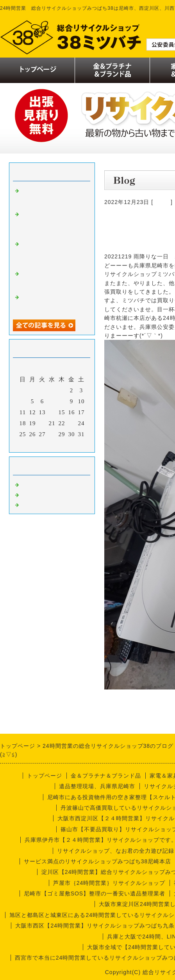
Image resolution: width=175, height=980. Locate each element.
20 (42, 423)
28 (52, 434)
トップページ (45, 776)
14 (52, 412)
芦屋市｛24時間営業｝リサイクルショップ (109, 883)
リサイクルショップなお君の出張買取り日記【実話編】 (52, 280)
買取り (162, 202)
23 (72, 423)
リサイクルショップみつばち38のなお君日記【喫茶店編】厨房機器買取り (52, 223)
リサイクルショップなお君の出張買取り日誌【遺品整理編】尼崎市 (52, 197)
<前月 (36, 444)
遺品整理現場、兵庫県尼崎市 (97, 786)
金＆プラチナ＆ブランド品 (106, 776)
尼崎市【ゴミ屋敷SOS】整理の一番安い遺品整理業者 (95, 893)
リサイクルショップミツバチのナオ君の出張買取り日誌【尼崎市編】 (52, 253)
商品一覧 (33, 494)
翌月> (68, 444)
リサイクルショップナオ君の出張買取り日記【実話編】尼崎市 (52, 303)
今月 (52, 444)
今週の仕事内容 (43, 504)
